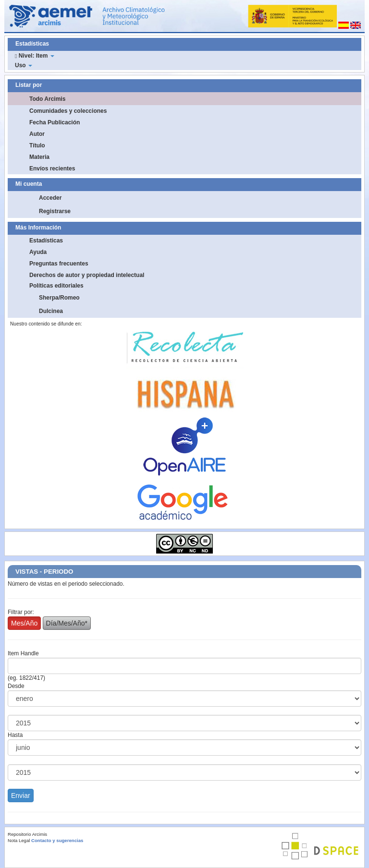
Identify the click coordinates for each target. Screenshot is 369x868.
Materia (39, 157)
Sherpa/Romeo (59, 298)
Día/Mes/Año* (67, 623)
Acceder (50, 198)
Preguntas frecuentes (59, 264)
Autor (37, 134)
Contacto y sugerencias (57, 840)
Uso (24, 65)
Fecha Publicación (55, 122)
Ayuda (38, 252)
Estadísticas (46, 241)
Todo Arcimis (47, 99)
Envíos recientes (52, 169)
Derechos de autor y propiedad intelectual (87, 275)
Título (37, 145)
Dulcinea (51, 311)
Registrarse (55, 211)
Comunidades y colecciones (68, 111)
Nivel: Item (35, 56)
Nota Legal (19, 840)
